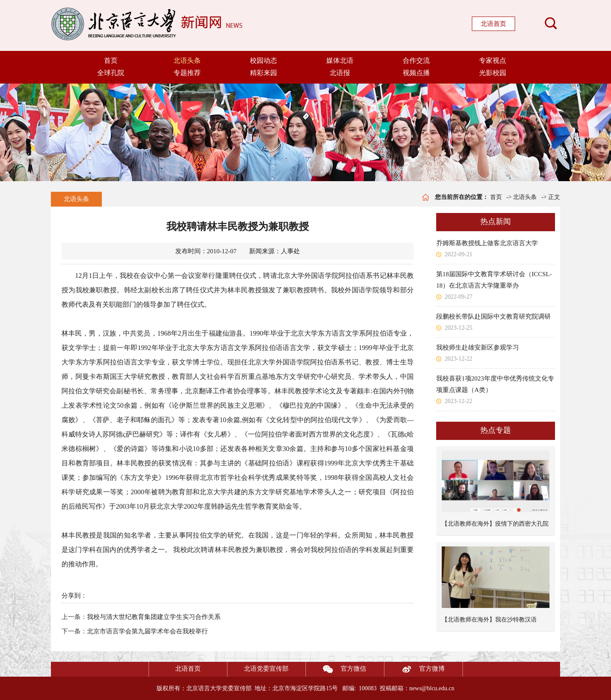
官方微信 (336, 669)
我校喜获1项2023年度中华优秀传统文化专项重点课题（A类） (495, 384)
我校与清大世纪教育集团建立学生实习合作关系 (154, 617)
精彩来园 (263, 73)
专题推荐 (187, 73)
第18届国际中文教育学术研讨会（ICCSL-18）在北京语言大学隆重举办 (494, 280)
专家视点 (493, 60)
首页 (111, 60)
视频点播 (416, 73)
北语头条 (187, 60)
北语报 (340, 73)
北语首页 (493, 24)
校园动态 (263, 60)
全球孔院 (111, 73)
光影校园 (493, 73)
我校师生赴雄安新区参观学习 (478, 347)
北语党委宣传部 (266, 669)
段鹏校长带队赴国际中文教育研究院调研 (493, 316)
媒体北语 (340, 60)
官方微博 (415, 669)
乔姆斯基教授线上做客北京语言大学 (487, 243)
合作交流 (416, 60)
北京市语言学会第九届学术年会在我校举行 (147, 631)
